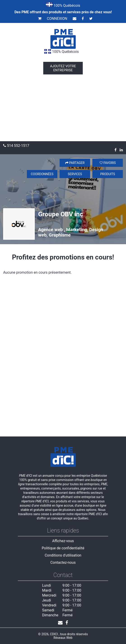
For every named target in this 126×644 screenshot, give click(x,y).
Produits (108, 174)
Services (75, 174)
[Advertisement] (63, 107)
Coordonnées (42, 174)
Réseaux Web (63, 638)
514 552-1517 (16, 146)
